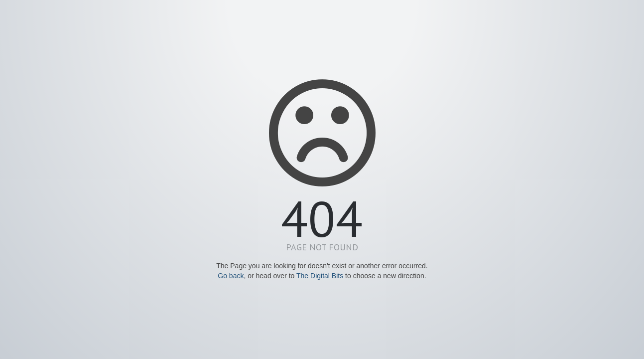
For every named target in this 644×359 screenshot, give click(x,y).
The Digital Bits (320, 276)
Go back (231, 276)
